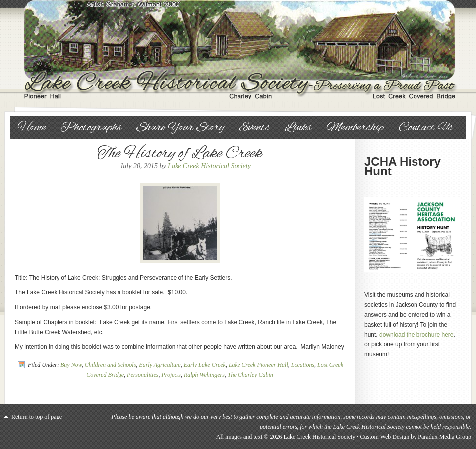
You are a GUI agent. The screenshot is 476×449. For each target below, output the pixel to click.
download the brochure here (416, 335)
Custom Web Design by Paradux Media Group (416, 437)
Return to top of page (37, 417)
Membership (355, 128)
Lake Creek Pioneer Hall (258, 365)
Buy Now (71, 365)
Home (31, 128)
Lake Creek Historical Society (238, 50)
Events (254, 128)
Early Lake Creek (205, 365)
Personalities (143, 375)
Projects (171, 375)
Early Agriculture (160, 365)
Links (298, 128)
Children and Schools (111, 365)
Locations (303, 365)
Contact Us (426, 128)
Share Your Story (180, 128)
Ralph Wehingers (204, 375)
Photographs (91, 128)
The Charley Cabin (250, 375)
